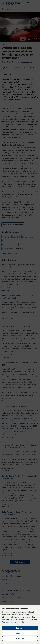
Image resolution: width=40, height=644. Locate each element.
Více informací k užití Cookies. (14, 622)
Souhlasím (20, 628)
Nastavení (20, 638)
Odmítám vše (20, 633)
